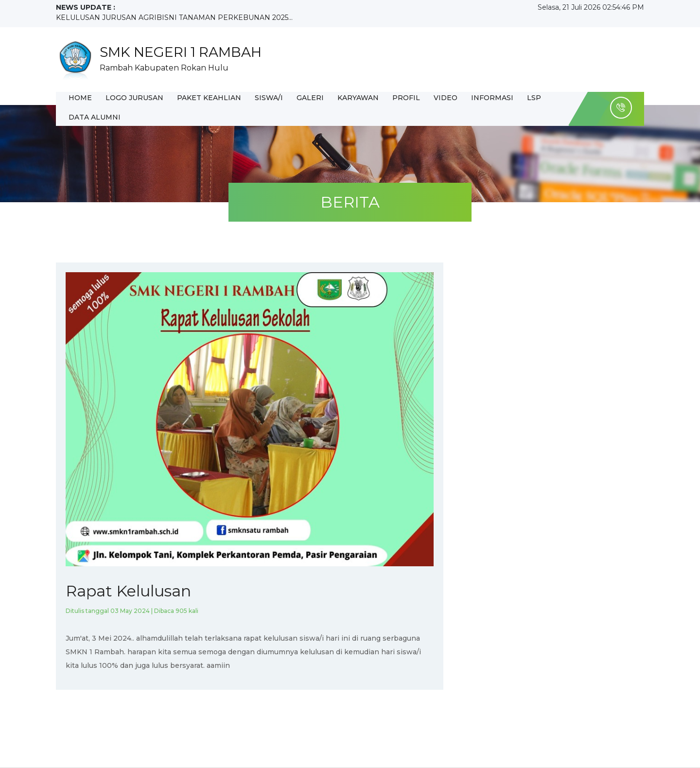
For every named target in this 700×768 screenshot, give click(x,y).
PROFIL (406, 98)
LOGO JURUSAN (134, 98)
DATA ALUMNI (95, 117)
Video (446, 98)
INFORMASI (492, 98)
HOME (80, 98)
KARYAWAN (358, 98)
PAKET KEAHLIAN (209, 98)
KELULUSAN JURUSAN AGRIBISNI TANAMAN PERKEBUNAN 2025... (174, 17)
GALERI (310, 98)
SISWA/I (269, 98)
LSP (534, 98)
